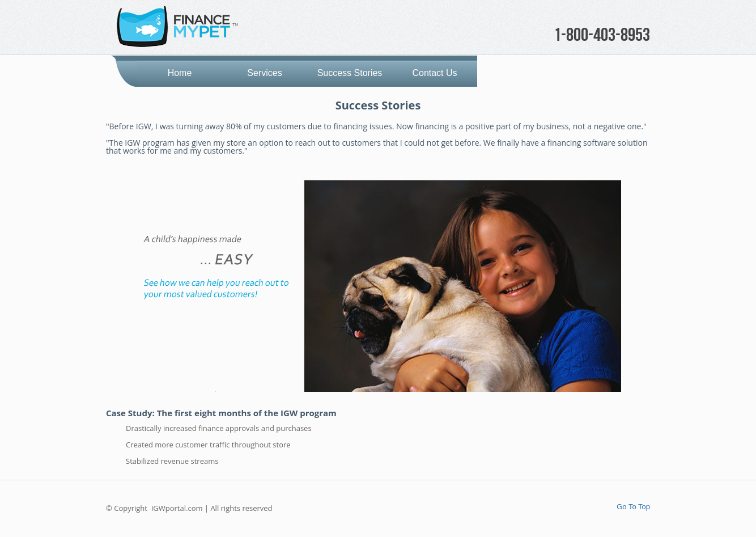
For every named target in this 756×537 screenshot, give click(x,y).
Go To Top (633, 507)
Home (180, 73)
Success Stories (350, 73)
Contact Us (434, 73)
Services (264, 73)
